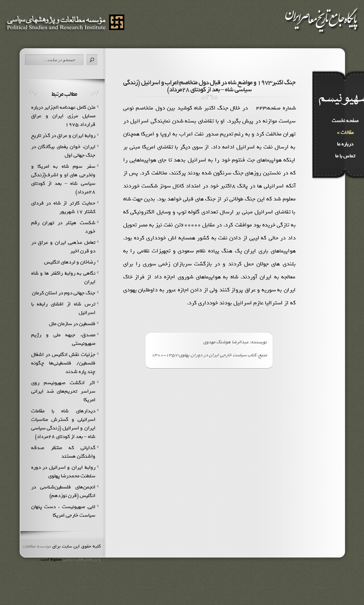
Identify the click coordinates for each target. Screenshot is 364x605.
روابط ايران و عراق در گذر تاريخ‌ (63, 136)
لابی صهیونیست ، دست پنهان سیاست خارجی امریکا (63, 511)
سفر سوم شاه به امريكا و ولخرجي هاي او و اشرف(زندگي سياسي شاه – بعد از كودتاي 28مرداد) (63, 179)
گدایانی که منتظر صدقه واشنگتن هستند (63, 452)
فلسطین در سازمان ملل (72, 324)
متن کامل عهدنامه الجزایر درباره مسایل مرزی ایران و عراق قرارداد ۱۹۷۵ (63, 116)
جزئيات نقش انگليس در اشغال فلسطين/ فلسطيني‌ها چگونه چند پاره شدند (63, 363)
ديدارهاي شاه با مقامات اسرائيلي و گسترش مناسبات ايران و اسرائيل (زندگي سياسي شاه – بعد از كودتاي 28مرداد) (63, 424)
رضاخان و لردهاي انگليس (70, 262)
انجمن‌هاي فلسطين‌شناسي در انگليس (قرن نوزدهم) (63, 491)
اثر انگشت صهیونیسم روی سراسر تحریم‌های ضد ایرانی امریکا (63, 391)
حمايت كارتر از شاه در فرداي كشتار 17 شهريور (63, 207)
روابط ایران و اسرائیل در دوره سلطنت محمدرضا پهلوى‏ (63, 472)
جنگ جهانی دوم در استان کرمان (64, 293)
